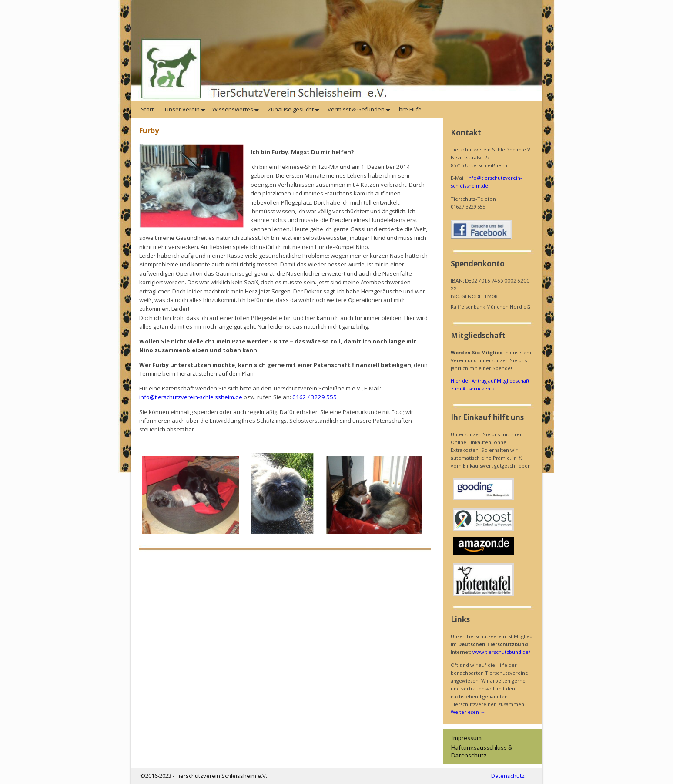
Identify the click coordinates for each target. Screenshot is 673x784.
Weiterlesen (468, 712)
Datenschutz (508, 776)
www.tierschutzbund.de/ (501, 652)
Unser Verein (186, 109)
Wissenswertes (237, 109)
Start (148, 109)
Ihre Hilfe (410, 109)
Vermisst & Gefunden (360, 109)
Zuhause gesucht (294, 109)
